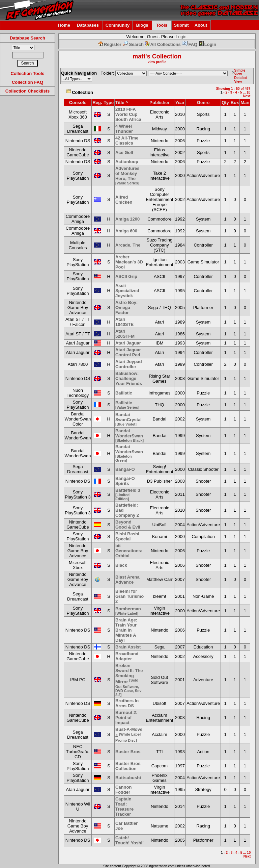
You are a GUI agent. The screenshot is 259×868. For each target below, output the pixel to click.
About (201, 25)
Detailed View (241, 80)
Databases (88, 25)
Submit (181, 25)
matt (139, 56)
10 (248, 92)
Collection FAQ (27, 82)
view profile (157, 62)
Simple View (240, 72)
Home (64, 25)
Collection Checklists (27, 91)
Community (118, 25)
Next (247, 96)
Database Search (27, 38)
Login (181, 37)
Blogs (142, 25)
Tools (162, 25)
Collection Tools (27, 73)
